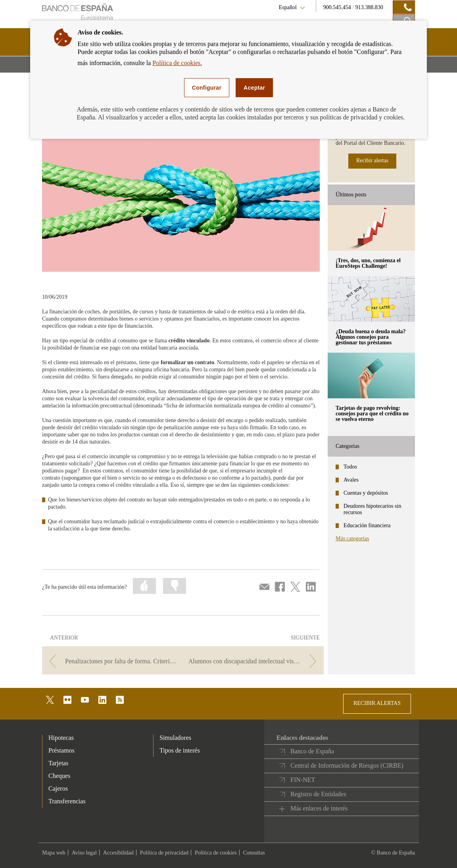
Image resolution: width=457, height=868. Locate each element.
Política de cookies (216, 853)
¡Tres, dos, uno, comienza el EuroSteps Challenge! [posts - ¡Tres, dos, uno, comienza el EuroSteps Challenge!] (368, 263)
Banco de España (312, 751)
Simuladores (175, 738)
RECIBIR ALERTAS (377, 703)
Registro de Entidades (318, 794)
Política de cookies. (177, 63)
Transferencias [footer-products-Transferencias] (67, 801)
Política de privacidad (164, 853)
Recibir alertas (372, 160)
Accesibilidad (118, 853)
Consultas (254, 853)
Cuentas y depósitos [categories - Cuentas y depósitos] (366, 493)
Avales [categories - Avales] (351, 480)
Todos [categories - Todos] (350, 467)
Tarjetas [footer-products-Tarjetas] (58, 763)
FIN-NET (303, 780)
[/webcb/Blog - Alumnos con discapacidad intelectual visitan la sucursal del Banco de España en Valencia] (254, 661)
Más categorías (352, 539)
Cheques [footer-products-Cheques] (59, 776)
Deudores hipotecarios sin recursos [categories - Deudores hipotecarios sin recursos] (372, 509)
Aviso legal (84, 853)
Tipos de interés (180, 750)
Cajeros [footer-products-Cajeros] (58, 788)
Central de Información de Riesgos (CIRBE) (347, 765)
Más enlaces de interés (319, 808)
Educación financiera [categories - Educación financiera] (367, 525)
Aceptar (254, 88)
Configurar (207, 88)
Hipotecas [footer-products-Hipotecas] (61, 738)
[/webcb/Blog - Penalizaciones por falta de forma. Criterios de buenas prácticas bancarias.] (112, 661)
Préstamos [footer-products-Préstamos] (61, 750)
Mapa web (54, 853)
